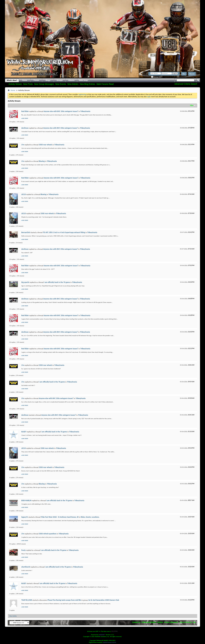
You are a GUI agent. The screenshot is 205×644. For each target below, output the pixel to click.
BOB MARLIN (26, 500)
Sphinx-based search (110, 642)
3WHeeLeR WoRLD (149, 622)
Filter (192, 105)
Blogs (48, 80)
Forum (36, 80)
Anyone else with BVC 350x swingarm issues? (61, 111)
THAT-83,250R (27, 600)
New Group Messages (44, 84)
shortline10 (26, 567)
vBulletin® (102, 635)
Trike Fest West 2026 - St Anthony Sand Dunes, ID (60, 517)
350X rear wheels (45, 145)
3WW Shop (83, 80)
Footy (23, 550)
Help (184, 74)
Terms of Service (185, 622)
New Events (61, 84)
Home (25, 80)
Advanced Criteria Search (186, 84)
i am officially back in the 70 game (57, 282)
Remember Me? (156, 77)
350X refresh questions (48, 534)
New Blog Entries (87, 84)
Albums (71, 80)
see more (25, 118)
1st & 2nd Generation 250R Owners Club (104, 600)
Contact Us (136, 622)
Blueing (42, 161)
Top (194, 622)
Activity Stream (15, 84)
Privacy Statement (171, 622)
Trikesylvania (85, 111)
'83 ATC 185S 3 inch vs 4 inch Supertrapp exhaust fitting (64, 232)
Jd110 (24, 194)
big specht (25, 282)
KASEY (24, 432)
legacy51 (25, 517)
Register (192, 74)
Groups (60, 80)
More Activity (13, 616)
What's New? (12, 80)
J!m (23, 145)
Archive (160, 622)
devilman (25, 128)
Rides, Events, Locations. (90, 517)
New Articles (73, 84)
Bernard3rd (26, 232)
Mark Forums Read (105, 84)
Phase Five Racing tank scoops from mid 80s (64, 600)
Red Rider (25, 111)
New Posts (28, 84)
